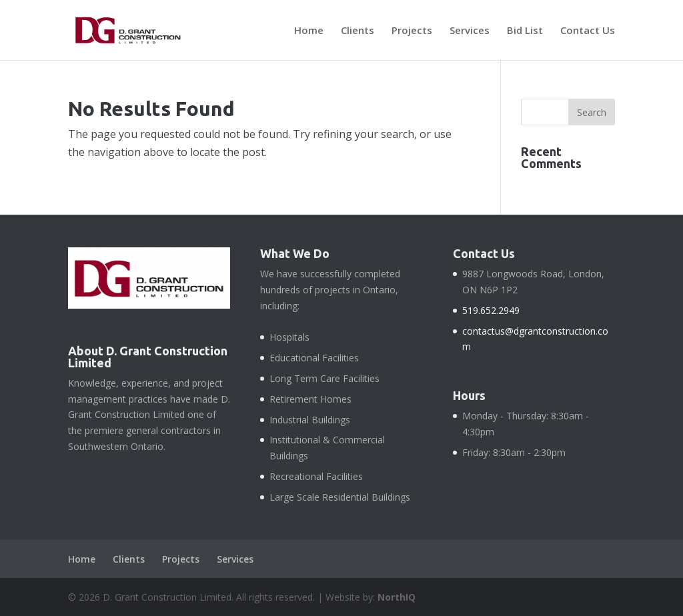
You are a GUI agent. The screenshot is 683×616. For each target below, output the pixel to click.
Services (470, 31)
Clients (358, 31)
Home (309, 31)
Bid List (525, 31)
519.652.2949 (491, 310)
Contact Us (588, 31)
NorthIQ (397, 597)
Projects (412, 31)
